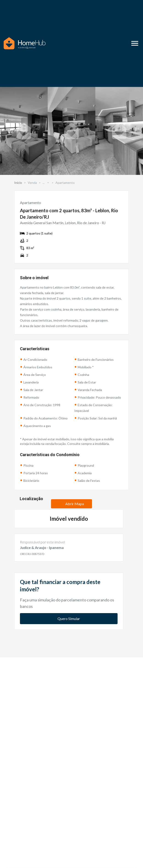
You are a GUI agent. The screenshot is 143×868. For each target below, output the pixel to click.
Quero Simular (69, 701)
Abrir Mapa (72, 545)
